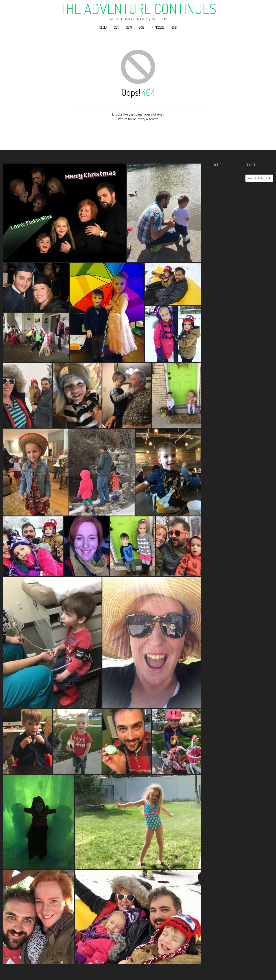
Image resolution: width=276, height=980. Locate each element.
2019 (142, 27)
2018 (129, 27)
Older (103, 27)
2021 (174, 27)
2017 (117, 27)
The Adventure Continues (138, 9)
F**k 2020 (158, 27)
